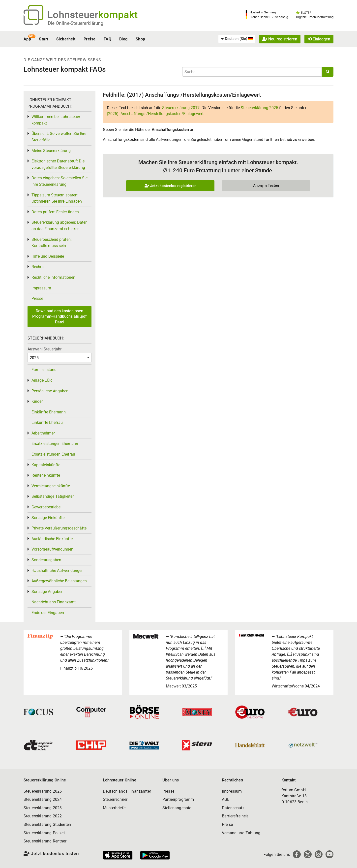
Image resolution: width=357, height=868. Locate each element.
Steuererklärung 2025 (259, 108)
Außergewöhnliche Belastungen (59, 581)
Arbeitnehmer (43, 433)
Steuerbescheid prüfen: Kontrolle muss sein (52, 243)
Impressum (41, 288)
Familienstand (44, 370)
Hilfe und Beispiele (48, 256)
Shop (140, 39)
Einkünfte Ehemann (49, 412)
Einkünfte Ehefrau (47, 422)
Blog (123, 39)
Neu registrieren (280, 39)
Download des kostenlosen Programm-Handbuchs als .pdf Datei (59, 316)
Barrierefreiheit (235, 816)
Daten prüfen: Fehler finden (55, 212)
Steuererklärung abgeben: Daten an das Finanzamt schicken (59, 226)
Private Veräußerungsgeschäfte (59, 528)
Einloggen (319, 39)
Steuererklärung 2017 (181, 108)
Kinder (37, 401)
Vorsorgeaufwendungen (52, 549)
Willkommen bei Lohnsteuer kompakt (56, 120)
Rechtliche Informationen (53, 277)
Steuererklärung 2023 (43, 808)
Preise (90, 39)
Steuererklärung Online (45, 780)
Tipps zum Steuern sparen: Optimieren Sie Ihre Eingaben (57, 198)
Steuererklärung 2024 (43, 799)
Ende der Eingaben (48, 613)
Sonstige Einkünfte (48, 518)
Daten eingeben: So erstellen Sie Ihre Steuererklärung (59, 181)
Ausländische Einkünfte (52, 539)
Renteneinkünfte (46, 475)
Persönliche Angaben (50, 391)
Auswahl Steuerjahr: (45, 349)
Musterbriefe (114, 808)
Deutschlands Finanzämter (127, 791)
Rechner (39, 267)
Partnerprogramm (178, 799)
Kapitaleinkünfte (46, 465)
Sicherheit (66, 39)
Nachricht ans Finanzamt (54, 602)
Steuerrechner (115, 799)
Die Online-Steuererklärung (76, 23)
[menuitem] (237, 39)
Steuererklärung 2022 (43, 816)
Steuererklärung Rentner (45, 841)
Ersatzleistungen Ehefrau (53, 454)
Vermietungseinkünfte (51, 486)
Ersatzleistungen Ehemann (55, 444)
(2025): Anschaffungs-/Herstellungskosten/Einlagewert (155, 114)
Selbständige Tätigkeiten (53, 496)
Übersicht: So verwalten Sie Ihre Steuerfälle (59, 137)
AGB (226, 799)
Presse (37, 298)
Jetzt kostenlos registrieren (170, 186)
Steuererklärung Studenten (47, 824)
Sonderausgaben (46, 560)
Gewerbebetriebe (46, 507)
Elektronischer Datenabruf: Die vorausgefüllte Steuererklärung (58, 164)
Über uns (171, 780)
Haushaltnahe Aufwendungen (58, 571)
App (27, 39)
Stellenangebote (177, 808)
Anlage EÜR (42, 380)
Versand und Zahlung (241, 833)
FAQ (107, 39)
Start (44, 39)
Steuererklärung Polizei (44, 833)
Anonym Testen (266, 186)
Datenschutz (233, 808)
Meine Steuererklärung (51, 151)
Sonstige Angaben (47, 592)
